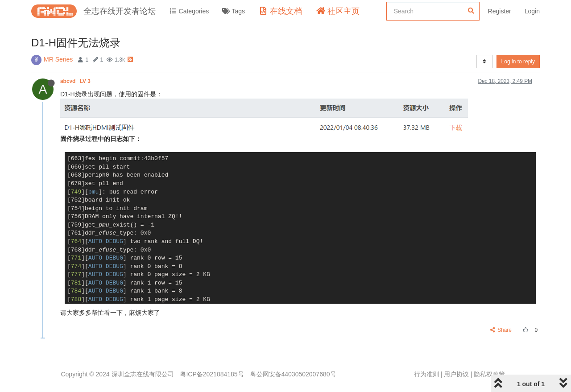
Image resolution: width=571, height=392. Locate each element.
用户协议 (456, 374)
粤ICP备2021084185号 (212, 374)
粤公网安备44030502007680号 (293, 374)
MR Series (58, 59)
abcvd (76, 81)
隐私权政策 (489, 374)
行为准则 (426, 374)
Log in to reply (518, 62)
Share (501, 330)
